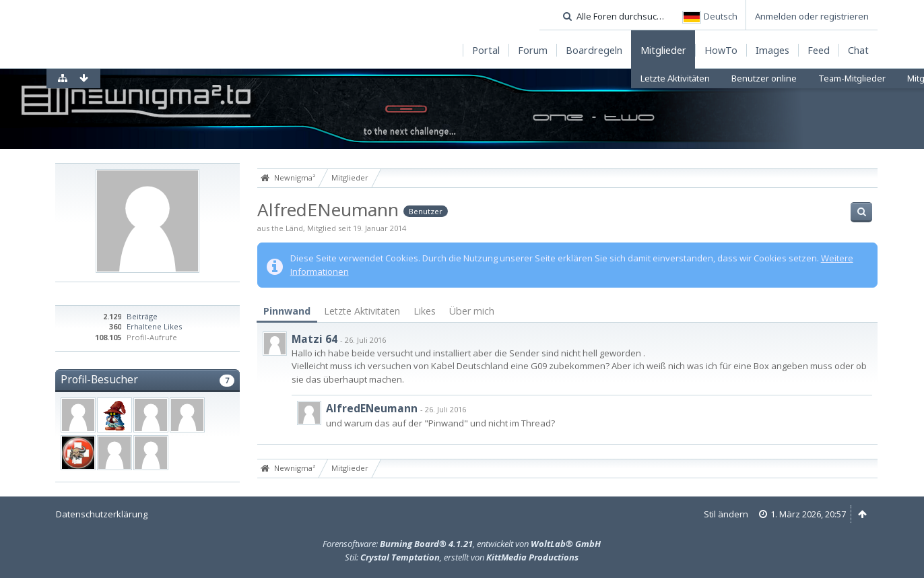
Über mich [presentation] (472, 311)
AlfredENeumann (372, 408)
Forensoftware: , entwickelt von (462, 544)
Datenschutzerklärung (102, 514)
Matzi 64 (315, 339)
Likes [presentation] (425, 311)
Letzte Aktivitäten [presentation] (362, 311)
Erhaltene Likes (154, 326)
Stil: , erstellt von (462, 557)
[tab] (287, 312)
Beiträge (142, 316)
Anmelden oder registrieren (812, 16)
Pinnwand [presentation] (287, 311)
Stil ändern (726, 514)
